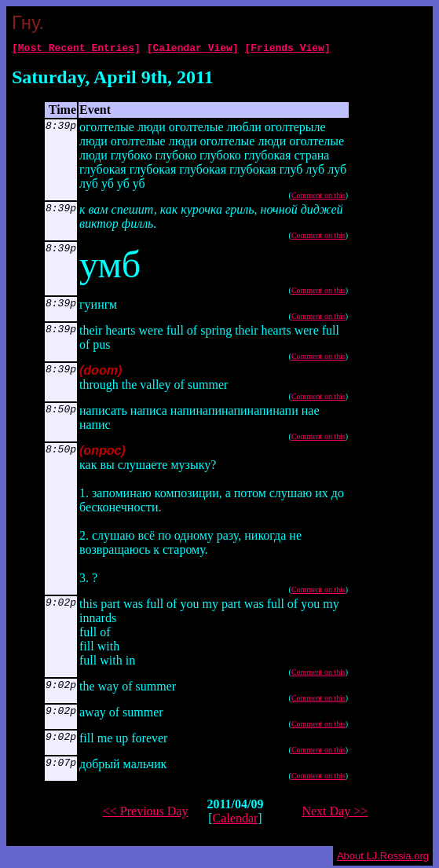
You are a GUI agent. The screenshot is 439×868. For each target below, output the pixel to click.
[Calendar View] (193, 49)
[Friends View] (287, 49)
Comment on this (318, 198)
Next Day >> (335, 813)
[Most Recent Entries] (76, 49)
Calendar (236, 820)
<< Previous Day (146, 813)
